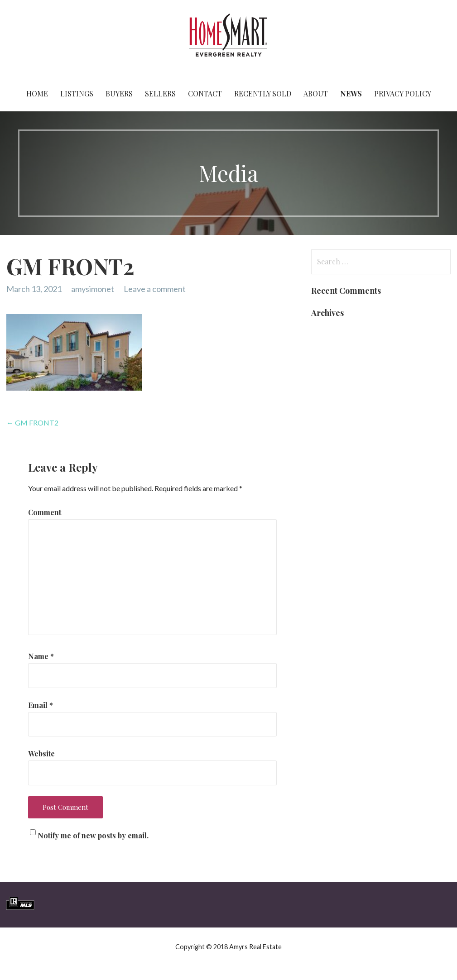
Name (41, 656)
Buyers (119, 93)
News (351, 93)
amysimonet (93, 289)
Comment (45, 512)
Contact (205, 93)
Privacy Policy (403, 93)
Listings (77, 93)
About (316, 93)
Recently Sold (263, 93)
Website (41, 753)
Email (41, 705)
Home (37, 93)
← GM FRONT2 (32, 423)
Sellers (160, 93)
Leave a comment (155, 289)
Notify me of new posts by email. (93, 835)
